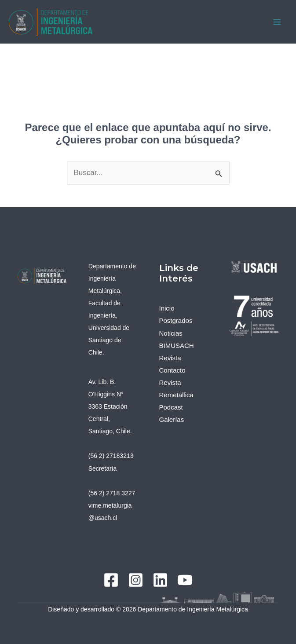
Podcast (171, 407)
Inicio (167, 308)
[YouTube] (185, 580)
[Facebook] (111, 580)
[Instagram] (136, 580)
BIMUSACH (177, 346)
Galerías (172, 419)
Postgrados (176, 320)
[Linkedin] (160, 580)
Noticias (171, 333)
